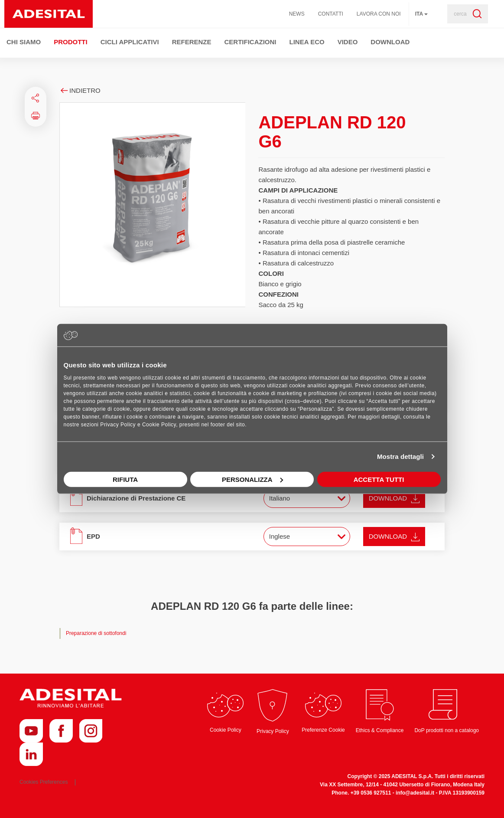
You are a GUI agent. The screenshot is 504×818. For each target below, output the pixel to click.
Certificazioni (250, 42)
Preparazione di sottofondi (96, 633)
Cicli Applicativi (130, 42)
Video (348, 42)
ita (421, 14)
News (297, 14)
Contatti (331, 14)
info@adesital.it (415, 793)
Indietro (80, 90)
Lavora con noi (379, 14)
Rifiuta (125, 479)
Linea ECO (307, 42)
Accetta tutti (379, 479)
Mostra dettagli (400, 456)
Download (390, 42)
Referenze (192, 42)
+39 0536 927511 (371, 793)
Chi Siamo (24, 42)
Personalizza (252, 479)
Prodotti (71, 42)
